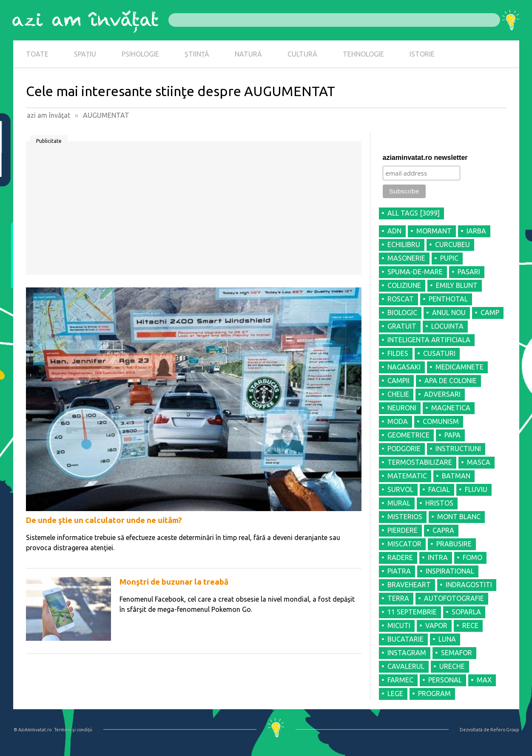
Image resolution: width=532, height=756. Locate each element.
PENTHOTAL (448, 299)
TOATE (37, 54)
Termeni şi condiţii (73, 730)
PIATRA (399, 571)
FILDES (398, 353)
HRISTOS (439, 503)
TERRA (398, 598)
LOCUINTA (447, 326)
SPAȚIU (85, 54)
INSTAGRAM (407, 653)
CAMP (490, 313)
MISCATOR (404, 544)
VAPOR (436, 625)
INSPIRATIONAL (450, 571)
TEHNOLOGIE (363, 54)
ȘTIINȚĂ (197, 54)
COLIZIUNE (404, 285)
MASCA (479, 462)
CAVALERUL (406, 666)
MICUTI (399, 625)
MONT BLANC (459, 517)
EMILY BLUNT (457, 285)
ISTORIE (422, 54)
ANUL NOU (449, 313)
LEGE (395, 693)
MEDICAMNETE (459, 367)
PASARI (469, 272)
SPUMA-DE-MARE (415, 272)
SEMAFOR (457, 653)
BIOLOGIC (402, 313)
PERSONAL (445, 680)
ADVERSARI (442, 394)
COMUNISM (441, 421)
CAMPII (398, 381)
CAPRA (443, 530)
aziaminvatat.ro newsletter (425, 158)
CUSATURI (439, 353)
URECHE (452, 666)
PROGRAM (434, 693)
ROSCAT (401, 299)
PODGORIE (404, 449)
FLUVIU (476, 489)
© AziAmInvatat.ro (33, 730)
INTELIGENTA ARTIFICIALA (429, 340)
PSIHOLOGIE (140, 54)
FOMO (472, 557)
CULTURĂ (302, 54)
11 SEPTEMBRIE (412, 612)
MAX (484, 680)
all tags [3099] (414, 213)
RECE (470, 625)
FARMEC (400, 680)
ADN (394, 231)
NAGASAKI (404, 367)
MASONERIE (406, 258)
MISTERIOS (405, 517)
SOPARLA (466, 612)
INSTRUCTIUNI (458, 449)
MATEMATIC (407, 476)
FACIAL (439, 489)
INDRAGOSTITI (469, 585)
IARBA (476, 231)
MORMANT (434, 231)
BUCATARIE (405, 639)
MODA (398, 421)
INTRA (438, 557)
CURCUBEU (452, 244)
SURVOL (400, 489)
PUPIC (449, 258)
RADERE (400, 557)
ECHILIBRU (404, 244)
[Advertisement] (194, 211)
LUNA (447, 639)
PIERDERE (403, 530)
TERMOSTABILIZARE (420, 462)
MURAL (399, 503)
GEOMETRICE (408, 435)
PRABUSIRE (454, 544)
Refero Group (505, 730)
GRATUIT (402, 326)
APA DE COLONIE (451, 381)
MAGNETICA (451, 408)
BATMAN (456, 476)
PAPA (452, 435)
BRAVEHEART (409, 585)
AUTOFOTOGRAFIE (454, 598)
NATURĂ (248, 54)
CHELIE (398, 394)
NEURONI (402, 408)
